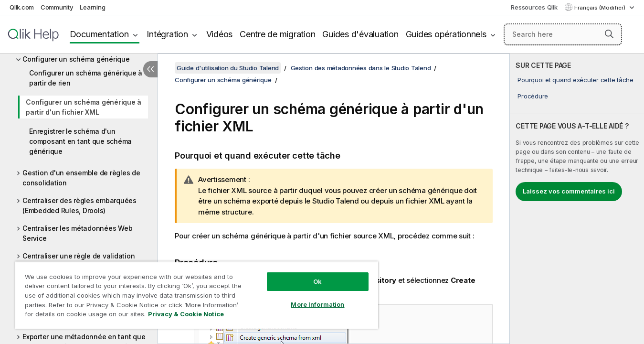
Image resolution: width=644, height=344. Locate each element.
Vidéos (220, 34)
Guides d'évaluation (360, 34)
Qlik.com (22, 7)
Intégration (167, 34)
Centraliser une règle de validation (79, 256)
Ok (317, 281)
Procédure (533, 96)
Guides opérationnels (446, 34)
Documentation (99, 34)
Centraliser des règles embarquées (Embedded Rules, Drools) (79, 205)
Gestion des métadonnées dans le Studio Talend (361, 68)
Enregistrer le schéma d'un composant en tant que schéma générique (80, 141)
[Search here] (563, 34)
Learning (92, 7)
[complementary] (577, 199)
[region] (197, 295)
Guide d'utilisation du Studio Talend (228, 68)
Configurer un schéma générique (76, 59)
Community (57, 7)
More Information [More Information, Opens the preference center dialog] (317, 304)
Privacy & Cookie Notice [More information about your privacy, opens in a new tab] (186, 314)
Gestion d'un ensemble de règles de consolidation (81, 178)
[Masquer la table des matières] (150, 69)
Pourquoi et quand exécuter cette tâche (575, 80)
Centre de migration (277, 34)
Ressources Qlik (534, 7)
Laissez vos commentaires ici (569, 191)
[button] (609, 34)
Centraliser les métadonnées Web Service (77, 233)
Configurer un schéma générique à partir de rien (86, 78)
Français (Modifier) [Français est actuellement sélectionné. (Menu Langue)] (601, 8)
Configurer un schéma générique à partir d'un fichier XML (84, 107)
